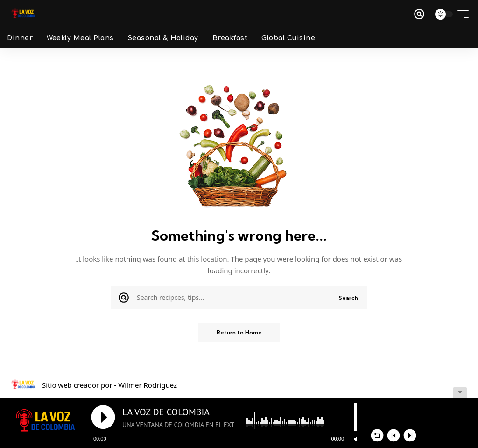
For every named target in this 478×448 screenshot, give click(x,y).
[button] (419, 14)
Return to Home (239, 332)
